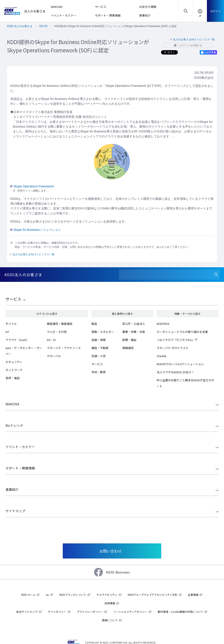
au (47, 595)
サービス (13, 299)
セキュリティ (14, 362)
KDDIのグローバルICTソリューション (180, 364)
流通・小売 (99, 356)
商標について (110, 620)
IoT (7, 332)
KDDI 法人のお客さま (20, 26)
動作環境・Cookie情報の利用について (180, 612)
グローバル (54, 356)
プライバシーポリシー (90, 612)
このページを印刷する (188, 45)
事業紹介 (12, 489)
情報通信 (128, 348)
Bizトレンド (14, 425)
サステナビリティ (107, 595)
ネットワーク (14, 370)
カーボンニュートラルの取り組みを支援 (182, 332)
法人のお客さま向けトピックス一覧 (194, 39)
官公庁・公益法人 (134, 324)
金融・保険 (99, 340)
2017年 (43, 26)
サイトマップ (15, 511)
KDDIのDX (163, 324)
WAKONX (12, 404)
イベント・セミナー (20, 447)
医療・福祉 (129, 340)
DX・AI (51, 340)
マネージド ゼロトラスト (173, 348)
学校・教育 (99, 372)
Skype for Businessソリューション (36, 230)
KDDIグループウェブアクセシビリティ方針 (153, 595)
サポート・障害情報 (20, 468)
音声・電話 (13, 378)
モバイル (11, 324)
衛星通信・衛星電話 (60, 324)
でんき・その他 (57, 332)
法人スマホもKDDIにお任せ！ (175, 372)
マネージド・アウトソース (64, 348)
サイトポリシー (57, 612)
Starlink (162, 356)
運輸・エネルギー (103, 332)
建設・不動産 (100, 348)
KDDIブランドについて (73, 595)
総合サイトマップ (27, 612)
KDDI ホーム (28, 595)
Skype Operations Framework (32, 186)
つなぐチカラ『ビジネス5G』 (175, 340)
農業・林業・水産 (134, 332)
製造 (94, 324)
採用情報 (110, 603)
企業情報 (193, 595)
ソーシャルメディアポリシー (130, 612)
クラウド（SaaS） (17, 340)
